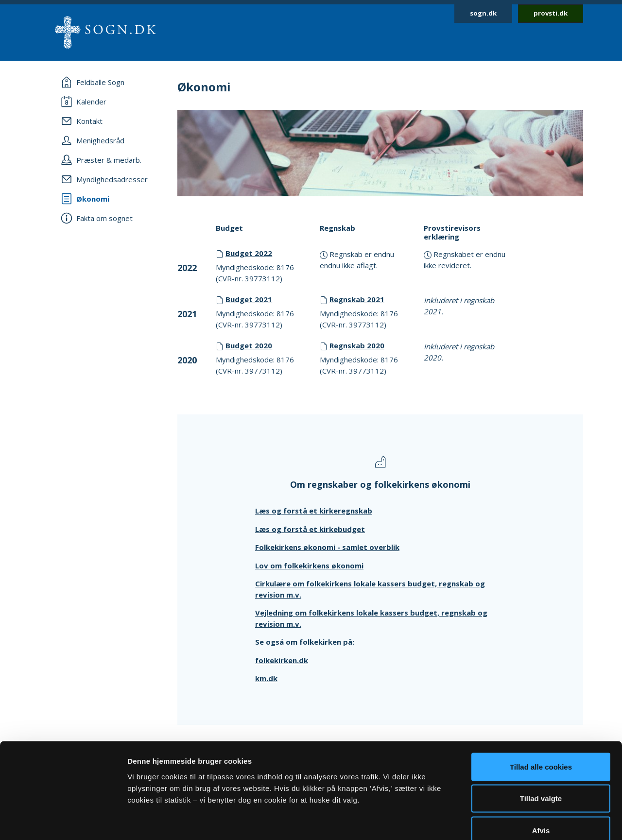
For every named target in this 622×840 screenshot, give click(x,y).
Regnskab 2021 (357, 299)
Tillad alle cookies (541, 712)
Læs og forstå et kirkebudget (310, 529)
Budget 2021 (249, 299)
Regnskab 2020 (357, 345)
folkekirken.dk (282, 660)
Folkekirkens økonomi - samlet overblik (327, 547)
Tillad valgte (541, 745)
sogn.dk (483, 13)
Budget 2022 (249, 253)
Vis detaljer (505, 821)
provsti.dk (551, 13)
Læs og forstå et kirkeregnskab (314, 511)
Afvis (541, 776)
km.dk (266, 678)
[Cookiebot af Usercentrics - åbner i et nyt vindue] (63, 821)
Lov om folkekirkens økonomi (309, 566)
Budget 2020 (249, 345)
